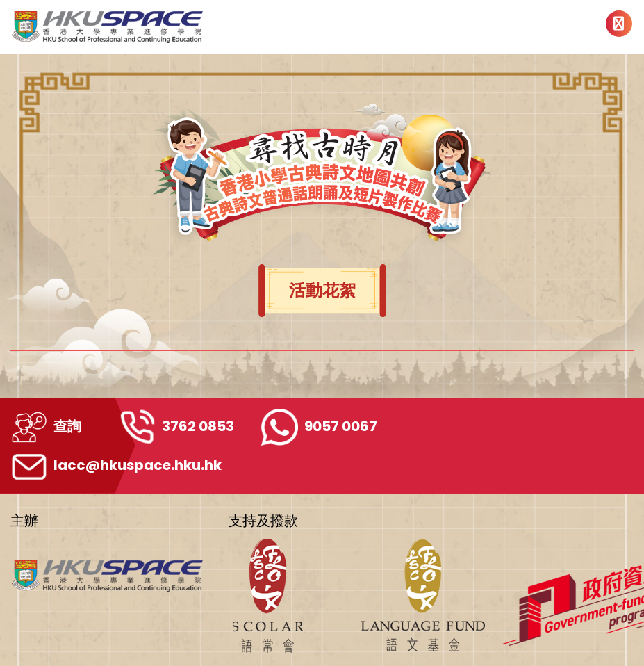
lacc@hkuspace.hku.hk (116, 465)
